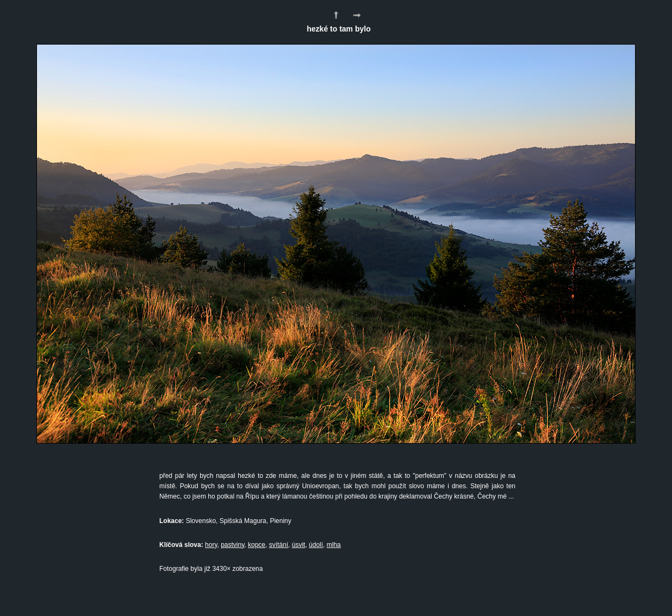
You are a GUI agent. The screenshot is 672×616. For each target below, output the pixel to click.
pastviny (232, 545)
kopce (257, 545)
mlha (334, 545)
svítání (279, 545)
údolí (316, 545)
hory (211, 545)
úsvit (299, 545)
